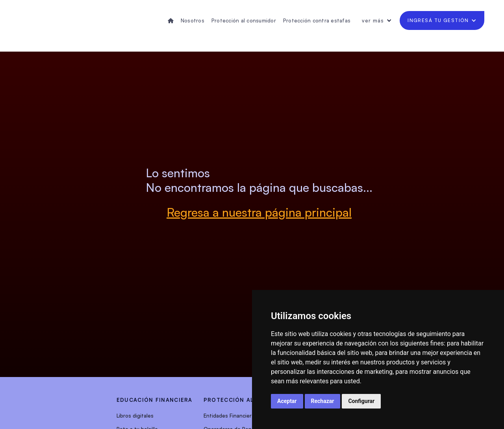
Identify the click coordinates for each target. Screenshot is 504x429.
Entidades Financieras (230, 416)
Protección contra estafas (317, 20)
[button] (377, 20)
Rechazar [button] (323, 401)
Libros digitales (135, 416)
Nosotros (193, 20)
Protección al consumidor (244, 20)
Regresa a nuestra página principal (259, 212)
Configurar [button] (361, 401)
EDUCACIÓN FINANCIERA (155, 400)
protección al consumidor (251, 400)
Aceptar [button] (287, 401)
